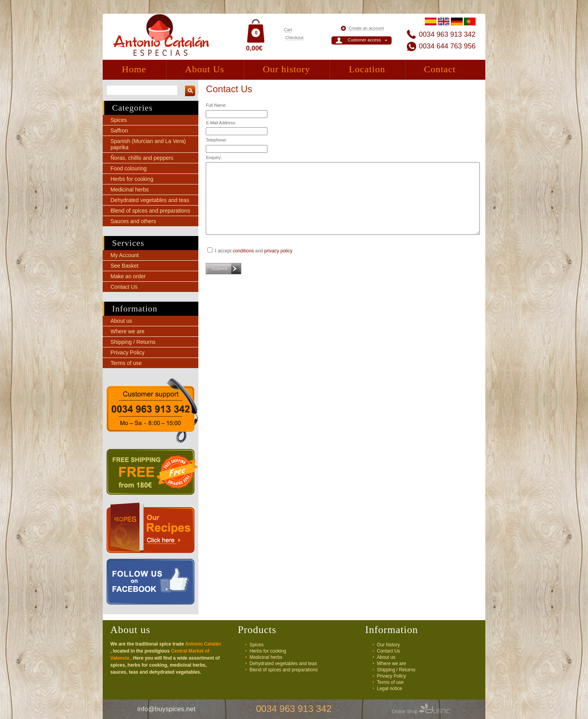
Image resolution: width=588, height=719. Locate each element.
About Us (205, 69)
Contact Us (124, 287)
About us (121, 321)
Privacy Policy (127, 352)
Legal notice (389, 689)
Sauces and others (133, 221)
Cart (288, 30)
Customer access (364, 40)
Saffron (119, 131)
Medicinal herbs (130, 190)
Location (367, 69)
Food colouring (129, 168)
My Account (125, 255)
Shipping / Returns (133, 342)
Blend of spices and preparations (150, 211)
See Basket (125, 266)
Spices (119, 120)
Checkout (294, 38)
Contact (440, 69)
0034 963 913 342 (447, 34)
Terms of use (126, 363)
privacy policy (278, 251)
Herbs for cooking (132, 179)
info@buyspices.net (167, 709)
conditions (243, 251)
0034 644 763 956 (447, 46)
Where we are (127, 331)
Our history (286, 69)
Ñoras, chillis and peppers (142, 158)
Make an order (128, 276)
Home (134, 69)
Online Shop (421, 712)
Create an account (366, 28)
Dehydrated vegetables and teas (150, 200)
